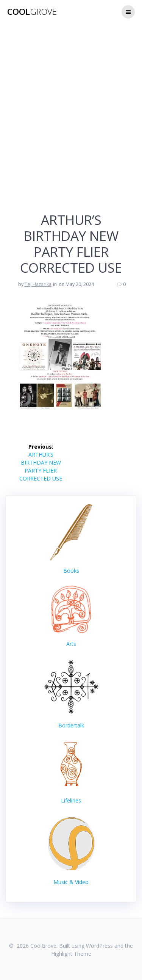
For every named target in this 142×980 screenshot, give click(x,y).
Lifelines (71, 800)
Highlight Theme (71, 954)
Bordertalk (71, 725)
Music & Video (71, 882)
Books (71, 571)
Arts (71, 616)
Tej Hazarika (38, 284)
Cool (32, 12)
